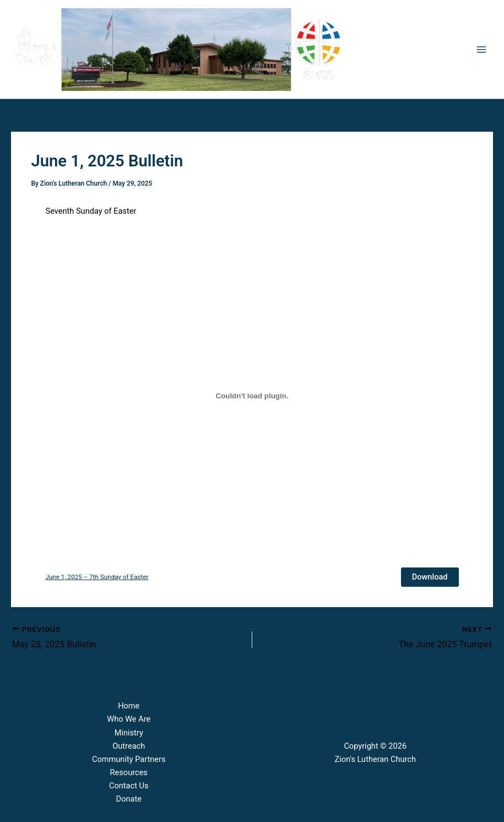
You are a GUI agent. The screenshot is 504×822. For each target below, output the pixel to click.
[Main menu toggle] (481, 50)
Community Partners (129, 759)
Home (129, 706)
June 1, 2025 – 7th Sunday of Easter (97, 577)
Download (430, 577)
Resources (129, 772)
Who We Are (129, 719)
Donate (129, 799)
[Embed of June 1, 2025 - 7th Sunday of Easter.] (252, 396)
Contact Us (129, 786)
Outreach (129, 746)
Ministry (129, 733)
